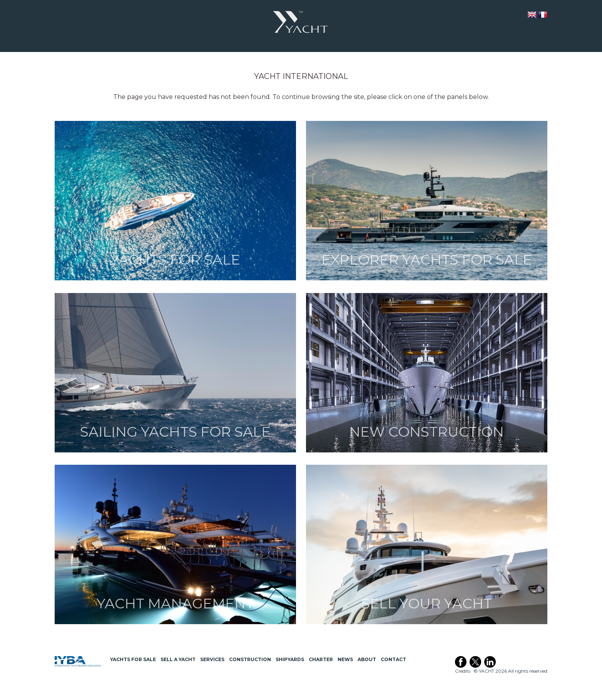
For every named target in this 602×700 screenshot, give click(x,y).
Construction (250, 659)
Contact (393, 659)
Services (212, 659)
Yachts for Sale (133, 659)
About (367, 659)
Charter (321, 659)
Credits (463, 671)
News (345, 659)
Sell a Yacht (178, 659)
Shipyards (290, 659)
